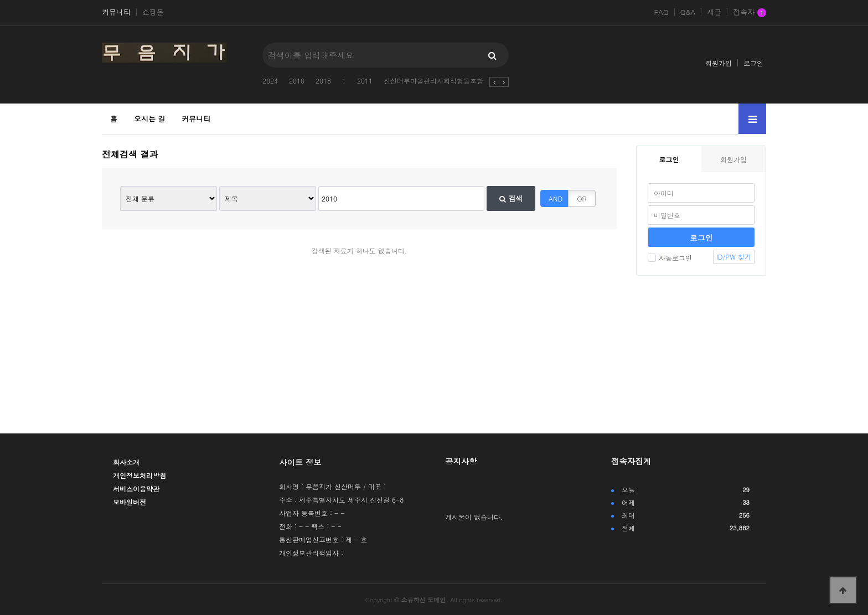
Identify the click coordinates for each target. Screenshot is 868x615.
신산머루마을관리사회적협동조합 (433, 81)
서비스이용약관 (136, 489)
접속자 (750, 13)
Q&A (688, 12)
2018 (323, 81)
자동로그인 (670, 258)
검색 (511, 198)
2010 (297, 81)
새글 (714, 12)
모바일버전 (130, 502)
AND (556, 198)
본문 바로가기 (0, 0)
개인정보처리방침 (139, 475)
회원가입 (719, 63)
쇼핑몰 (153, 12)
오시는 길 (149, 119)
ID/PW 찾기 (734, 257)
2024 (270, 81)
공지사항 (461, 461)
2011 (365, 81)
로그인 (753, 63)
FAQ (661, 12)
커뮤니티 (116, 12)
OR (582, 198)
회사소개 (126, 462)
